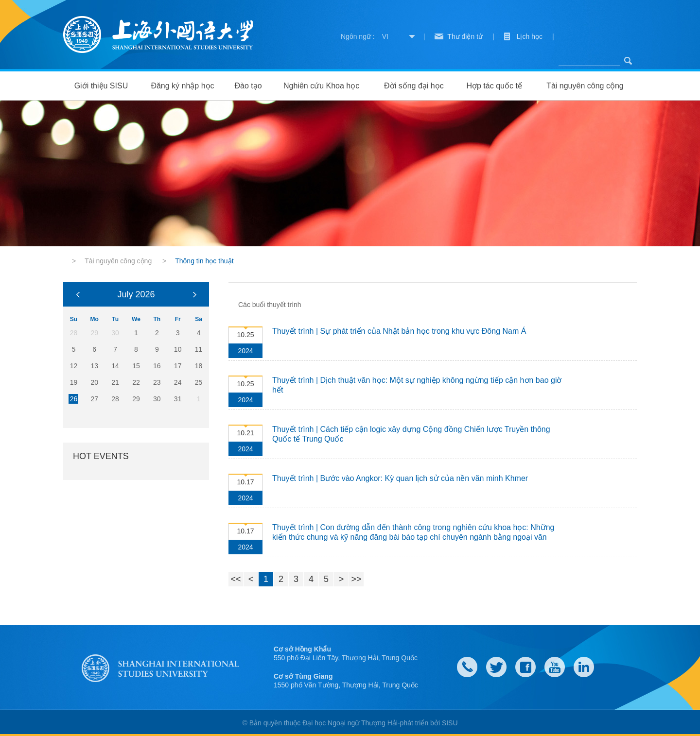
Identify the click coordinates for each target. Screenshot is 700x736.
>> (356, 579)
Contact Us (467, 667)
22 (136, 382)
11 (199, 349)
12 (74, 366)
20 (94, 382)
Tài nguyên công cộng (585, 86)
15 (136, 366)
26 (74, 399)
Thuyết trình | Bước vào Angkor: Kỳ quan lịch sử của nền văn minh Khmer (400, 478)
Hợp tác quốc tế (494, 86)
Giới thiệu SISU (101, 86)
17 (178, 366)
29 (136, 399)
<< (236, 579)
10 (178, 349)
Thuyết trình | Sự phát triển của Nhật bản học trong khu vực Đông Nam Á (399, 331)
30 (157, 399)
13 (94, 366)
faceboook (525, 667)
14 (115, 366)
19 (74, 382)
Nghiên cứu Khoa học (321, 86)
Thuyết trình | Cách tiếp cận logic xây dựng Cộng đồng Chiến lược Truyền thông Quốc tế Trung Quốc (411, 434)
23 (157, 382)
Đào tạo (248, 86)
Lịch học (530, 36)
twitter (496, 667)
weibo (555, 667)
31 (178, 399)
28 (115, 399)
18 (199, 366)
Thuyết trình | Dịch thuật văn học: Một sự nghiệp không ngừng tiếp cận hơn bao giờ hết (417, 385)
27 (94, 399)
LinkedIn (584, 667)
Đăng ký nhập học (182, 86)
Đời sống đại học (414, 86)
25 (199, 382)
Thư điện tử (465, 36)
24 (178, 382)
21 (115, 382)
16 (157, 366)
